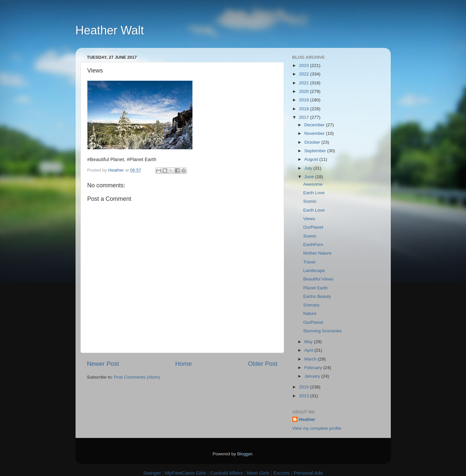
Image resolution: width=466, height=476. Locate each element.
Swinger (152, 473)
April (310, 350)
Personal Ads (308, 473)
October (313, 142)
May (309, 342)
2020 (304, 91)
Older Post (263, 364)
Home (184, 364)
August (312, 159)
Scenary (311, 305)
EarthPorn (313, 245)
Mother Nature (317, 253)
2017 (304, 117)
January (313, 376)
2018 (304, 109)
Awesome (313, 184)
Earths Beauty (317, 296)
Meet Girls (258, 473)
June (310, 177)
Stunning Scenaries (322, 331)
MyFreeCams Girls (185, 473)
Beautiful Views (318, 279)
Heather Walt (110, 30)
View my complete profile (317, 428)
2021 (304, 83)
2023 (304, 65)
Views (309, 219)
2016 (304, 387)
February (314, 368)
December (315, 125)
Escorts (281, 473)
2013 (304, 396)
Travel (309, 262)
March (311, 359)
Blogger (245, 454)
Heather (307, 419)
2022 (304, 74)
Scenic (310, 201)
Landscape (314, 270)
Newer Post (103, 364)
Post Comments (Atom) (137, 377)
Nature (310, 313)
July (309, 168)
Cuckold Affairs (227, 473)
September (316, 151)
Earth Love (314, 193)
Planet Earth (315, 288)
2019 (304, 100)
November (315, 133)
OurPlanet (313, 227)
